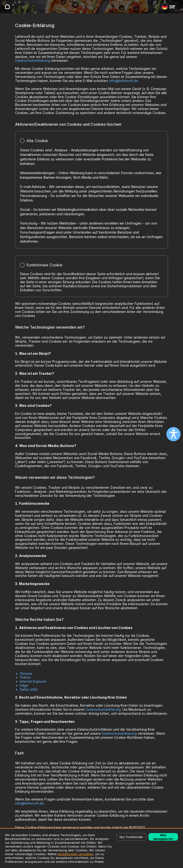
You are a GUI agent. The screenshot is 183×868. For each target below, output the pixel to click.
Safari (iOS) (29, 689)
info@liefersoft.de (124, 81)
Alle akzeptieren (163, 837)
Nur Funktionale (131, 837)
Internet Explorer (33, 681)
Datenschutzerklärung (33, 60)
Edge (24, 685)
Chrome (26, 674)
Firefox (25, 677)
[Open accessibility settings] (173, 434)
